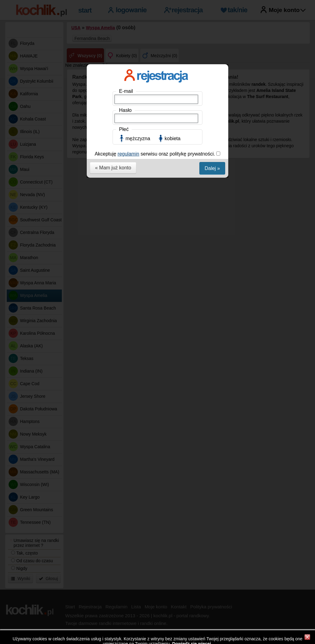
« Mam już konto (113, 168)
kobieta (173, 138)
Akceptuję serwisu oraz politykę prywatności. (156, 154)
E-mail (126, 91)
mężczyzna (138, 138)
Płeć (124, 129)
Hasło (125, 110)
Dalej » (212, 168)
